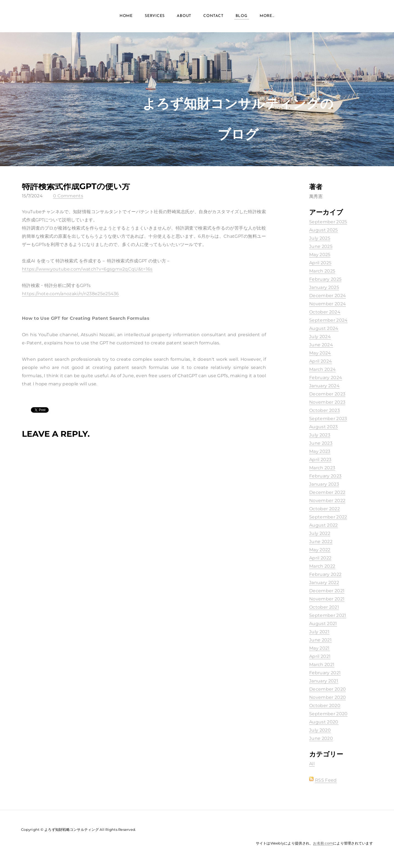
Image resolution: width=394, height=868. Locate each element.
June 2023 (321, 443)
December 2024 (328, 296)
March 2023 (322, 468)
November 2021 (327, 599)
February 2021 (325, 673)
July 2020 (320, 730)
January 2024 (324, 386)
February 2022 (325, 574)
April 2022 (320, 558)
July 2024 (320, 337)
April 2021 (320, 656)
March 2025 (322, 271)
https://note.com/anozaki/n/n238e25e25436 (70, 294)
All (312, 764)
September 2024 (328, 320)
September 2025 (328, 222)
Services (155, 16)
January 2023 (324, 484)
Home (126, 16)
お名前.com (323, 843)
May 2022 (320, 550)
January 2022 (324, 583)
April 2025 (320, 263)
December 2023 (327, 394)
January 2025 (324, 287)
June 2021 (320, 640)
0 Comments (68, 196)
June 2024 (321, 345)
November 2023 (327, 402)
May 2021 (319, 648)
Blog (242, 16)
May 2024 (320, 353)
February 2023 (325, 476)
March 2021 (322, 665)
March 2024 (322, 369)
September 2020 (328, 714)
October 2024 (325, 312)
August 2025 (324, 230)
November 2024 (328, 304)
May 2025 (320, 255)
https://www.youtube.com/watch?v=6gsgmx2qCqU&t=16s (87, 269)
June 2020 (321, 738)
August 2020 (324, 722)
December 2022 (327, 492)
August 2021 (323, 624)
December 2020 (328, 689)
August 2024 (324, 328)
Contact (213, 16)
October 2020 (325, 706)
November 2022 (327, 501)
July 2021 (319, 632)
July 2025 (320, 238)
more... (267, 16)
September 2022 (328, 517)
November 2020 (328, 697)
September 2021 (328, 615)
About (184, 16)
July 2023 (320, 435)
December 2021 (327, 591)
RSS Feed (326, 780)
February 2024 (326, 378)
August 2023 (324, 427)
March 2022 (322, 566)
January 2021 (324, 681)
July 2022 (320, 533)
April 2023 (320, 460)
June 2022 (321, 542)
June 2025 (321, 246)
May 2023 (320, 451)
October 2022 (325, 509)
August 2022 (324, 525)
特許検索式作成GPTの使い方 (76, 186)
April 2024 (321, 361)
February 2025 (325, 279)
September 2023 (328, 419)
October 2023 (325, 410)
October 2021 (324, 607)
